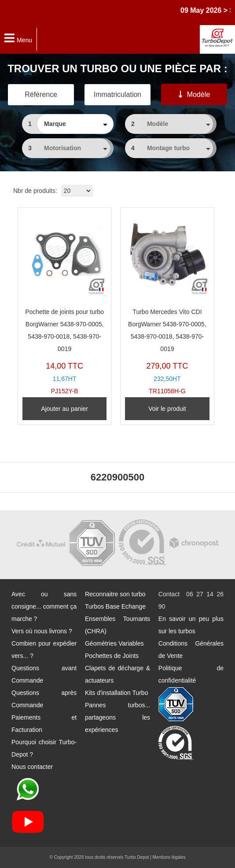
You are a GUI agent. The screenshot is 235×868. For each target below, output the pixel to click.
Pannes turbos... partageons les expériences (117, 717)
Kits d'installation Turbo (117, 693)
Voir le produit (167, 409)
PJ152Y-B (64, 304)
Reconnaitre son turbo (115, 594)
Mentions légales (169, 857)
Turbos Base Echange (115, 606)
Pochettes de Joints (112, 656)
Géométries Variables (114, 643)
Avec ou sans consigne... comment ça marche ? (44, 606)
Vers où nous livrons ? (42, 631)
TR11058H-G (167, 304)
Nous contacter (32, 767)
